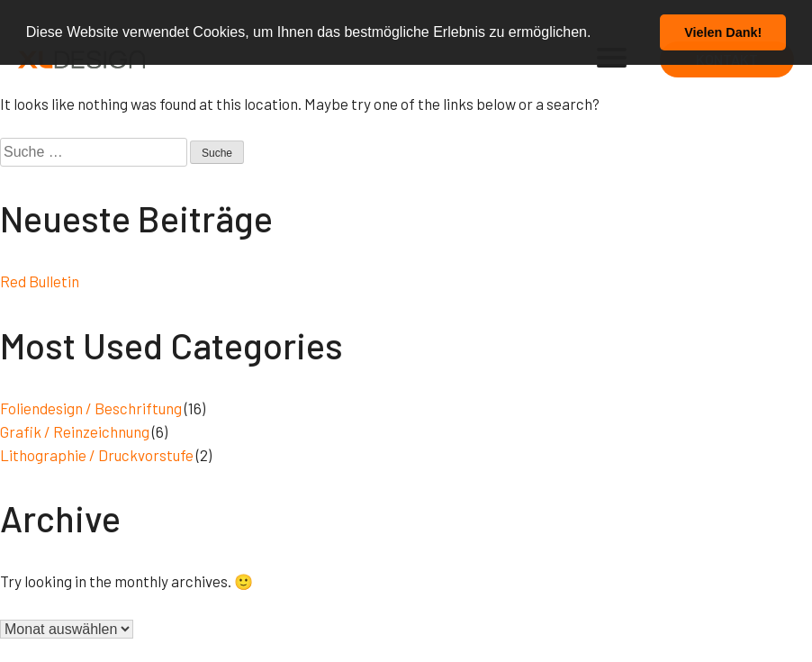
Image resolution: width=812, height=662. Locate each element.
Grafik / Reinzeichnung (75, 431)
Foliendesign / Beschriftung (91, 408)
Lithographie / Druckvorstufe (97, 455)
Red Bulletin (40, 281)
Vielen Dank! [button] (723, 32)
